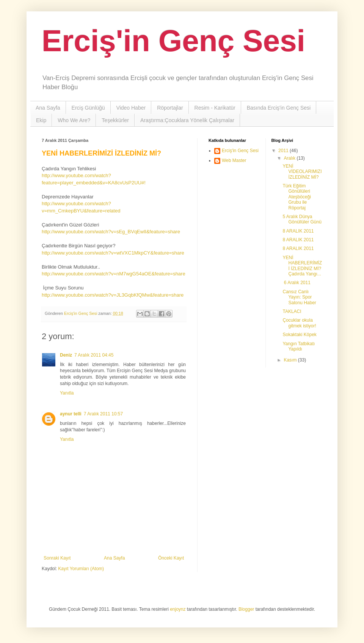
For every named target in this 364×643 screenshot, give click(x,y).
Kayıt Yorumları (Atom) (81, 569)
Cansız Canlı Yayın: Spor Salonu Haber (299, 297)
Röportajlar (170, 108)
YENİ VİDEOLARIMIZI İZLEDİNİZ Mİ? (302, 172)
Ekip (41, 120)
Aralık (290, 158)
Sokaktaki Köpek (299, 335)
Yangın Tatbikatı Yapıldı (299, 346)
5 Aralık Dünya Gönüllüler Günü (302, 219)
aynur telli (71, 414)
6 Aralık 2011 (296, 283)
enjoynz (178, 609)
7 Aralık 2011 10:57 (103, 414)
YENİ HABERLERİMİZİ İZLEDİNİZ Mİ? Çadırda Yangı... (302, 266)
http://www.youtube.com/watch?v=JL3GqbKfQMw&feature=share (113, 295)
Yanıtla (67, 393)
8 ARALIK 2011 (298, 231)
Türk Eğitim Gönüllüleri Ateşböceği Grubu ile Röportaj (297, 197)
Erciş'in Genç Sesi (173, 41)
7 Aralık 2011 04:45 (94, 355)
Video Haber (131, 108)
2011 (284, 151)
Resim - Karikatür (215, 108)
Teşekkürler (115, 120)
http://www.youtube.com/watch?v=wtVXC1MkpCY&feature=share (113, 253)
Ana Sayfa (48, 108)
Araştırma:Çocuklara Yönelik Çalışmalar (187, 120)
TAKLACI (292, 311)
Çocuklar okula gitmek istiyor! (299, 323)
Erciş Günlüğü (88, 108)
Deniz (66, 355)
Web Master (234, 160)
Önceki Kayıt (171, 558)
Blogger (246, 609)
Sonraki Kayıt (57, 558)
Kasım (291, 360)
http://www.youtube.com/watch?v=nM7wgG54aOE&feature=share (114, 274)
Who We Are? (74, 120)
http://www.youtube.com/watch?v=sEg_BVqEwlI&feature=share (111, 232)
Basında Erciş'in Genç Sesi (279, 108)
